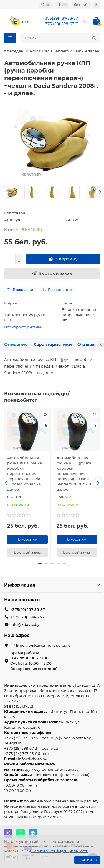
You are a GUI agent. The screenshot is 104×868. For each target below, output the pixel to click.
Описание (16, 345)
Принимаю (87, 860)
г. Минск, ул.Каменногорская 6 (40, 645)
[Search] (61, 38)
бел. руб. (81, 5)
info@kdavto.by (25, 624)
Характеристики (53, 345)
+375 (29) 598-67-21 (61, 24)
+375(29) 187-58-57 (60, 18)
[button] (4, 192)
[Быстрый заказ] (52, 274)
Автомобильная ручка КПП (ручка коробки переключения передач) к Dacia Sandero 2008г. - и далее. (25, 473)
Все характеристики (23, 327)
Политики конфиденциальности (60, 851)
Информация (52, 585)
